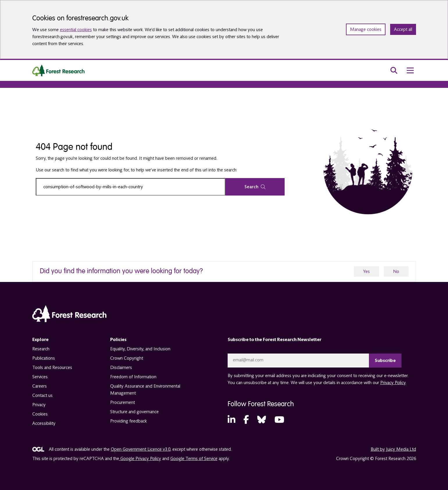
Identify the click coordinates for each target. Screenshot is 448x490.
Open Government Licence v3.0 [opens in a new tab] (141, 449)
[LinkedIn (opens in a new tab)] (231, 420)
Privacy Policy (393, 383)
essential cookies (76, 30)
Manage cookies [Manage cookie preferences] (366, 29)
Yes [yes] (366, 271)
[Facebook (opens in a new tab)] (246, 420)
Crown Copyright (127, 358)
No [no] (396, 271)
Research (41, 349)
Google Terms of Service (194, 459)
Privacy (39, 405)
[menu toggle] (410, 70)
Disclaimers (121, 368)
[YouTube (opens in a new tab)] (279, 420)
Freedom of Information (133, 377)
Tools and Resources (52, 368)
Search (255, 187)
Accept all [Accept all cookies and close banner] (403, 29)
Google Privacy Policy (140, 459)
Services (40, 377)
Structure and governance (134, 412)
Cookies (40, 414)
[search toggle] (394, 70)
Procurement (123, 402)
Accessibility (44, 423)
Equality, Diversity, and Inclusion (140, 349)
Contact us (42, 395)
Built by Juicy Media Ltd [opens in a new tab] (393, 449)
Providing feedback (128, 421)
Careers (40, 386)
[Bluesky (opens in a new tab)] (262, 420)
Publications (44, 358)
